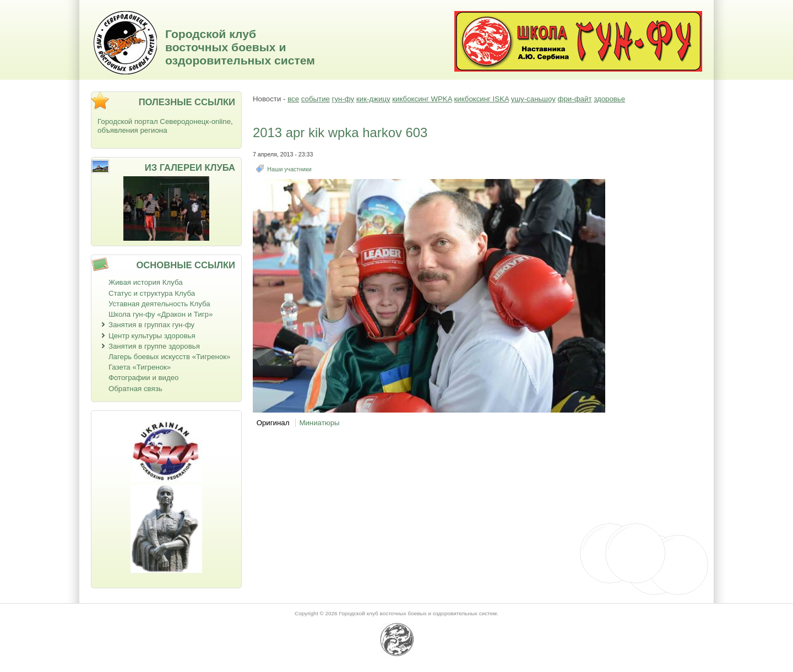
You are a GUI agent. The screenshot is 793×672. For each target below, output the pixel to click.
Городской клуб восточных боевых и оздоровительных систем (240, 47)
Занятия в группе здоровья (154, 346)
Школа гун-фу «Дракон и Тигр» (161, 314)
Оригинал (273, 423)
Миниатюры (319, 423)
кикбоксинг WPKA (422, 99)
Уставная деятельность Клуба (159, 304)
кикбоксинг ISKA (481, 99)
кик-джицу (373, 99)
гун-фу (343, 99)
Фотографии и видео (144, 378)
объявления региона (132, 130)
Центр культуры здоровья (152, 336)
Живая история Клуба (146, 282)
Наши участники (289, 169)
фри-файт (575, 99)
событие (316, 99)
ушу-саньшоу (533, 99)
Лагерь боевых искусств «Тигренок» (170, 357)
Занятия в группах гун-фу (151, 325)
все (293, 99)
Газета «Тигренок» (140, 367)
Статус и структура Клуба (152, 293)
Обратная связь (135, 389)
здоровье (609, 99)
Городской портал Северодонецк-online (164, 121)
